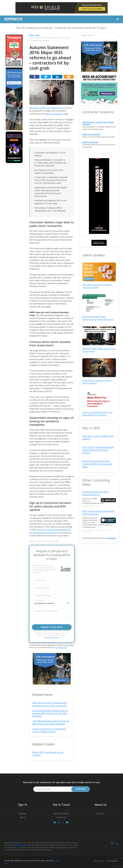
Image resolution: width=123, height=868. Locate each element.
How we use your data (52, 637)
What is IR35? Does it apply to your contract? (48, 754)
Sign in (22, 817)
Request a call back (52, 627)
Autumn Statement (54, 114)
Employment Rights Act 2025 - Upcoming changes (96, 493)
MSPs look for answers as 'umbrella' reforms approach (98, 513)
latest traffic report (19, 845)
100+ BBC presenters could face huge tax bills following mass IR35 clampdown (51, 722)
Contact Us (61, 817)
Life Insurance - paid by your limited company (98, 123)
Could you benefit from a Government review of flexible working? (49, 730)
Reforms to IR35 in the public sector (46, 108)
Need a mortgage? (90, 142)
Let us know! (111, 538)
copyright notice (61, 648)
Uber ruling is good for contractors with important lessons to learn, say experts (50, 704)
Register (22, 813)
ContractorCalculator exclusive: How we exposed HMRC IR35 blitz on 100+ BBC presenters (50, 713)
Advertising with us (61, 813)
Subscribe (80, 789)
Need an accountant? (91, 134)
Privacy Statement (112, 861)
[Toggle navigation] (118, 19)
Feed (117, 844)
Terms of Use (99, 861)
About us (101, 813)
